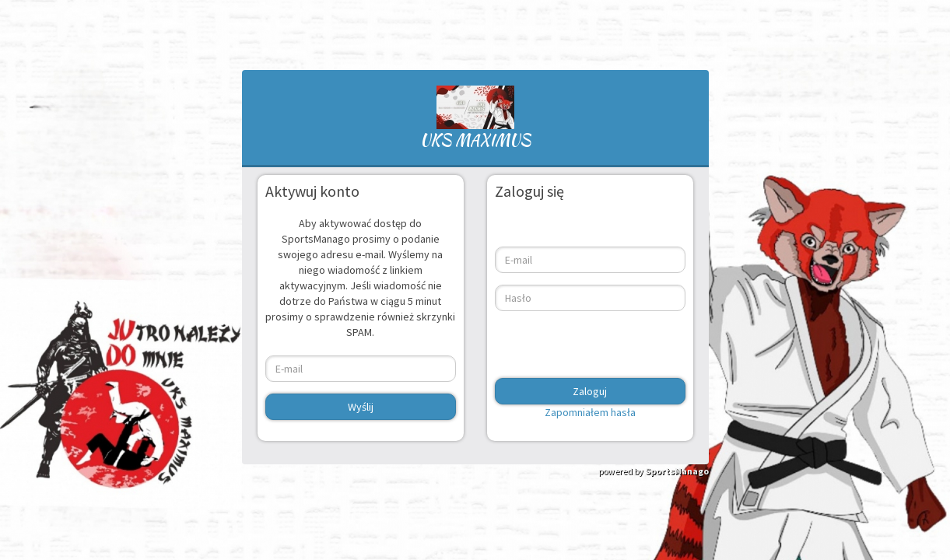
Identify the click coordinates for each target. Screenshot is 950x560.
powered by (654, 471)
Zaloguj (590, 391)
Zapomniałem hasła (590, 412)
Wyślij (361, 407)
